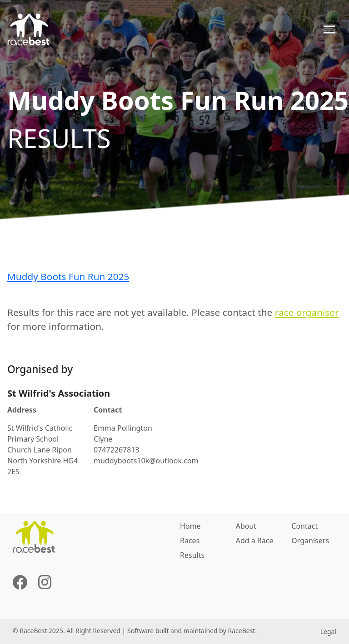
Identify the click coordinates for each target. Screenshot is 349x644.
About (246, 526)
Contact (304, 526)
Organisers (310, 541)
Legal (328, 632)
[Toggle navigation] (329, 29)
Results (192, 555)
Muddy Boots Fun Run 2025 (68, 276)
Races (190, 541)
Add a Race (255, 541)
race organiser (307, 312)
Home (190, 526)
